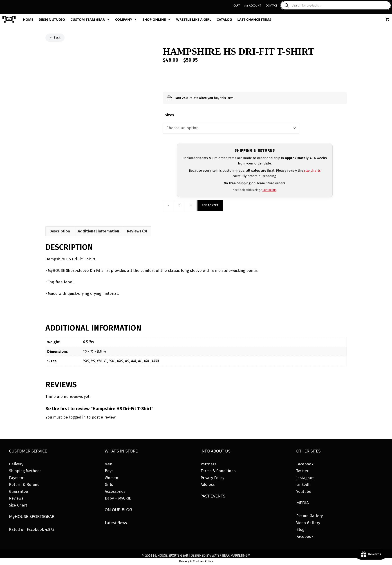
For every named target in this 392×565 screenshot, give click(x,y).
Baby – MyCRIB (118, 498)
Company (128, 19)
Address (208, 485)
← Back (55, 38)
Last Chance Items (254, 19)
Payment (17, 478)
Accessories (115, 492)
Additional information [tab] (99, 231)
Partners (208, 464)
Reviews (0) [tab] (137, 231)
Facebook (305, 464)
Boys (109, 471)
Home (28, 19)
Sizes (169, 115)
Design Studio (52, 19)
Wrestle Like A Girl (194, 19)
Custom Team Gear (91, 19)
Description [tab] (60, 231)
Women (112, 478)
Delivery (16, 464)
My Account (253, 6)
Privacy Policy (212, 478)
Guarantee (19, 492)
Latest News (116, 523)
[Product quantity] (180, 205)
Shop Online (158, 19)
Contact (271, 6)
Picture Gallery (309, 516)
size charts (312, 171)
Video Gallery (308, 523)
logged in (77, 417)
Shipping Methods (25, 471)
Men (109, 464)
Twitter (302, 471)
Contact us (269, 190)
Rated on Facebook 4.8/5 (32, 530)
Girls (109, 485)
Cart (237, 6)
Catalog (224, 19)
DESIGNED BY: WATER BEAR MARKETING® (220, 556)
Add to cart (210, 205)
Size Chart (18, 505)
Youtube (304, 492)
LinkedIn (304, 485)
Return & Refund (24, 485)
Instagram (305, 478)
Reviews (16, 498)
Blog (300, 530)
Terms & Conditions (218, 471)
